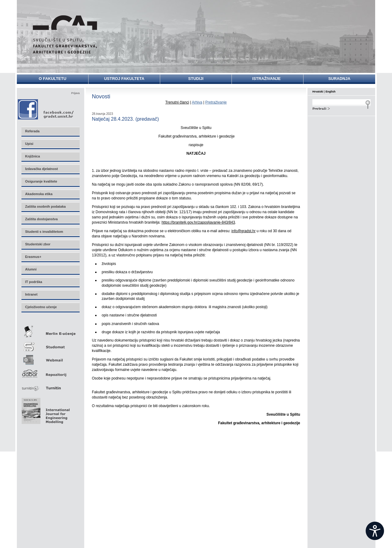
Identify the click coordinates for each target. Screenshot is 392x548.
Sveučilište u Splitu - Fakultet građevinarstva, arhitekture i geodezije (65, 34)
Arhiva (197, 102)
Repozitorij (50, 372)
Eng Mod (45, 409)
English (331, 92)
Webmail (50, 358)
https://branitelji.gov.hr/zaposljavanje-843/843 (198, 222)
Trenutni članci (177, 102)
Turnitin (50, 385)
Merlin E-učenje (50, 330)
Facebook (46, 109)
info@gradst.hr (244, 231)
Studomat (50, 344)
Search (341, 108)
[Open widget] (375, 531)
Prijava (75, 93)
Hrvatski (318, 92)
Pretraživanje (216, 102)
